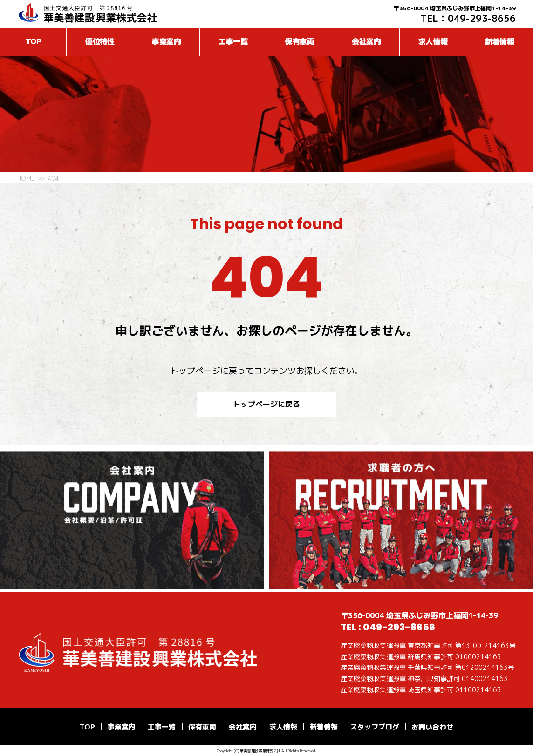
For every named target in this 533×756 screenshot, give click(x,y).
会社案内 (367, 41)
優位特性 (100, 41)
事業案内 (167, 41)
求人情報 (433, 41)
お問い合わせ (432, 727)
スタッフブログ (375, 727)
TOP (34, 41)
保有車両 (300, 41)
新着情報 (500, 41)
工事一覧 (233, 41)
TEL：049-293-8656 (468, 18)
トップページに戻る (266, 404)
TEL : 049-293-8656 (388, 627)
